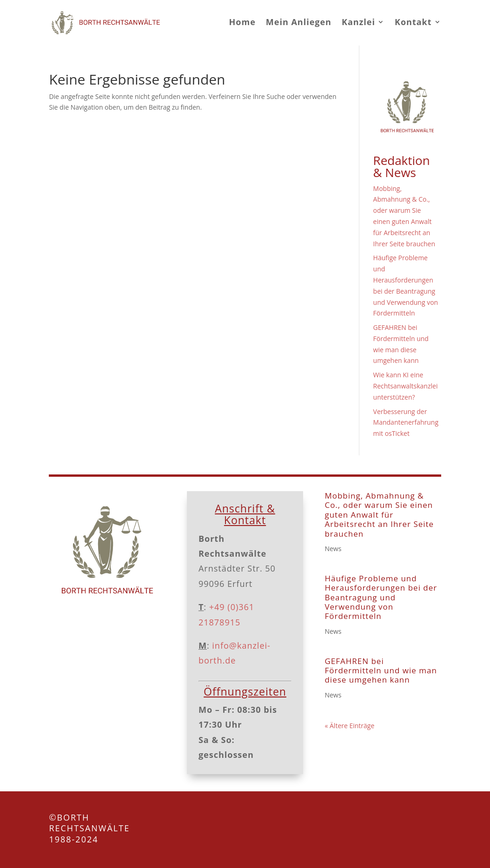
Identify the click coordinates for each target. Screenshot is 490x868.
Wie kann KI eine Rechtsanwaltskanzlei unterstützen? (406, 386)
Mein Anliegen (299, 22)
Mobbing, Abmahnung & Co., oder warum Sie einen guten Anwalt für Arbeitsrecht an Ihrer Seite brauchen (379, 515)
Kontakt (413, 22)
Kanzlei (358, 22)
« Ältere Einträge (349, 726)
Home (242, 22)
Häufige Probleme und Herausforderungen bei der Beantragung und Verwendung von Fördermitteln (381, 597)
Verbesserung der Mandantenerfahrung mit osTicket (406, 423)
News (333, 549)
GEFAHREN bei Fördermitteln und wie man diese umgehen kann (381, 671)
